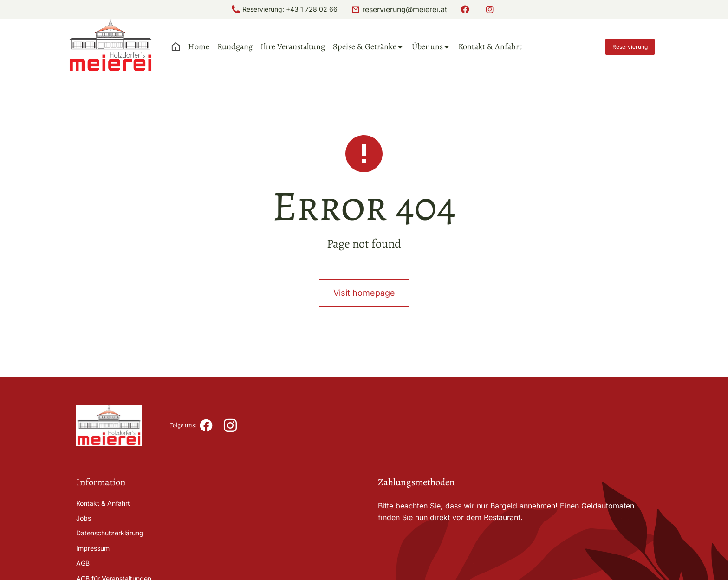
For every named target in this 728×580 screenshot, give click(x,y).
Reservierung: (264, 9)
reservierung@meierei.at (405, 9)
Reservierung (630, 47)
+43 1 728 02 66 (312, 9)
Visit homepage (364, 293)
